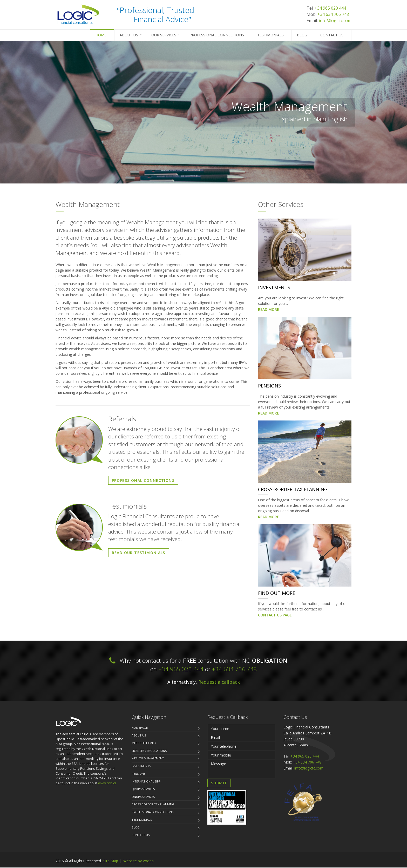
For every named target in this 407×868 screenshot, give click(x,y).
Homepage (140, 728)
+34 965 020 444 (330, 8)
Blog (302, 35)
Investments (141, 767)
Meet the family (144, 743)
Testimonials (270, 35)
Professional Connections (217, 35)
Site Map (111, 861)
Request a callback (219, 682)
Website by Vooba (138, 861)
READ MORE (269, 310)
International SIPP (146, 782)
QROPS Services (143, 789)
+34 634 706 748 (333, 14)
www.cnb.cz (107, 784)
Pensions (138, 774)
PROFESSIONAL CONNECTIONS (143, 481)
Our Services (164, 35)
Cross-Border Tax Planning (153, 805)
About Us (129, 35)
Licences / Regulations (149, 751)
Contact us (332, 35)
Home (101, 35)
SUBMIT (219, 783)
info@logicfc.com (335, 21)
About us (139, 736)
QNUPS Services (143, 797)
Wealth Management (148, 759)
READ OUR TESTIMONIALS (139, 553)
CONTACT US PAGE (275, 616)
